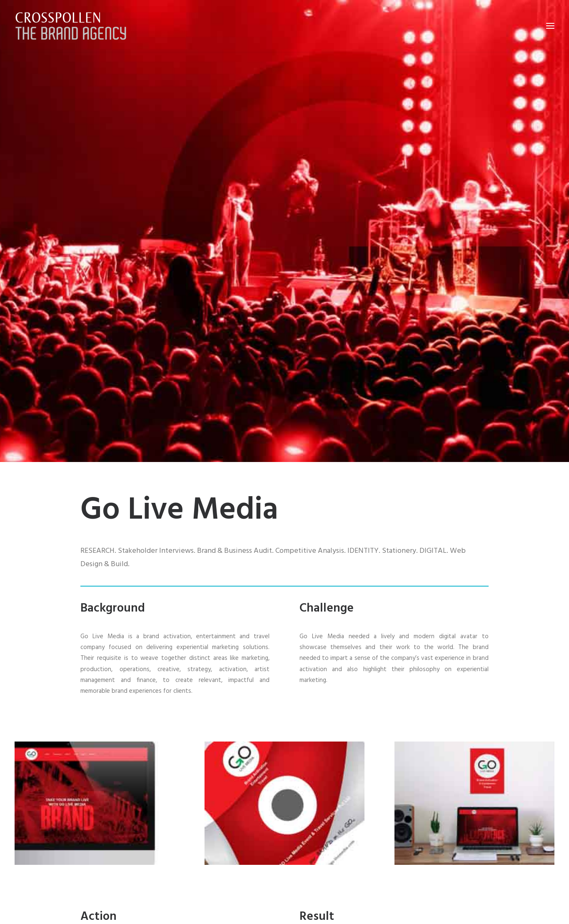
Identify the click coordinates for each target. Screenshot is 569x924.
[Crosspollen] (71, 26)
